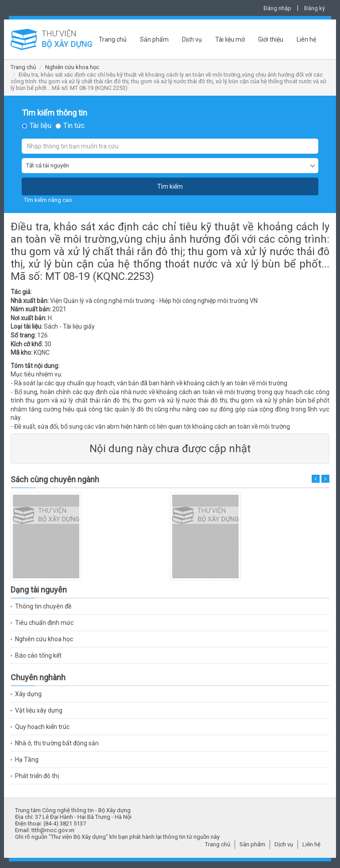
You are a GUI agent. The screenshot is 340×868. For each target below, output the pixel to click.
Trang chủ (113, 39)
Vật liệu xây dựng (39, 710)
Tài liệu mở (230, 39)
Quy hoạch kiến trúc (42, 727)
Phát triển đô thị (37, 776)
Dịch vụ (192, 39)
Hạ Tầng (27, 759)
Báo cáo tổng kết (38, 655)
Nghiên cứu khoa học (72, 67)
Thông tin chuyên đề (43, 606)
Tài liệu (41, 126)
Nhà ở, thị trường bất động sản (57, 743)
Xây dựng (28, 694)
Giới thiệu (271, 39)
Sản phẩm (154, 39)
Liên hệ (306, 39)
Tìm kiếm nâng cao (48, 200)
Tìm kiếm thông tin (54, 113)
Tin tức (74, 126)
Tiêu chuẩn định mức (44, 623)
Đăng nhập (277, 8)
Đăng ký (315, 8)
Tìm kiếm (170, 186)
